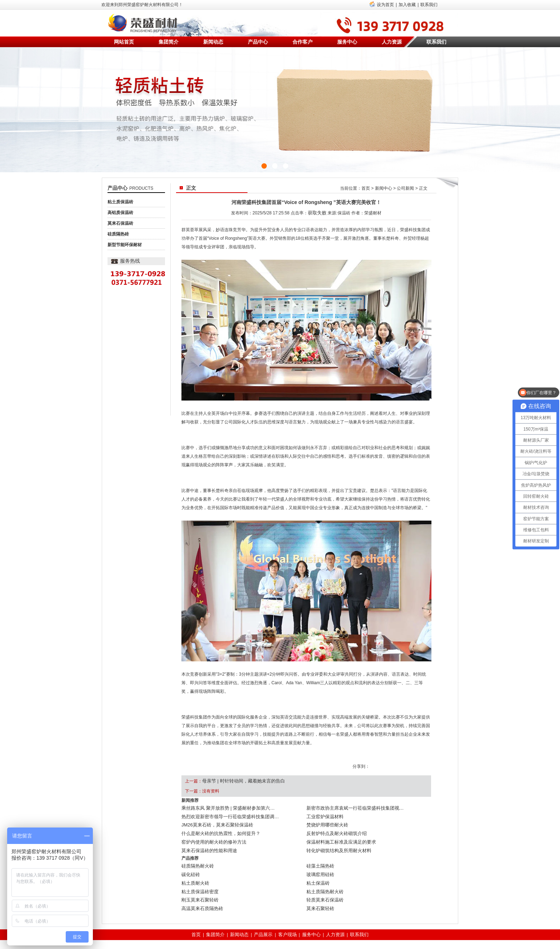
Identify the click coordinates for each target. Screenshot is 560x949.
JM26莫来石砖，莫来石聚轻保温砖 (214, 822)
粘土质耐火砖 (194, 872)
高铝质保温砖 (120, 213)
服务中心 (347, 42)
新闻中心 (384, 188)
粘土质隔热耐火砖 (324, 879)
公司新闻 (405, 188)
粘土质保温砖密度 (199, 879)
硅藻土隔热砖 (319, 858)
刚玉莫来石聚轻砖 (199, 886)
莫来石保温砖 (120, 223)
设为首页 (385, 5)
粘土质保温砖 (120, 202)
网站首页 (124, 42)
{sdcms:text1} (280, 110)
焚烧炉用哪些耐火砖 (326, 822)
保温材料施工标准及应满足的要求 (339, 836)
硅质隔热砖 (118, 234)
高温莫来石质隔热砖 (201, 893)
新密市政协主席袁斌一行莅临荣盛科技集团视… (351, 808)
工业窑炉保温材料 (324, 815)
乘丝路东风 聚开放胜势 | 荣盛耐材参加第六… (224, 808)
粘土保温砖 (317, 872)
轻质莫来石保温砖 (324, 886)
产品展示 (264, 919)
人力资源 (392, 42)
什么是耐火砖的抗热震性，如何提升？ (218, 829)
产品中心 (258, 42)
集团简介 (169, 42)
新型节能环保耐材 (125, 245)
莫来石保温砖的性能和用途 (207, 843)
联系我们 (429, 5)
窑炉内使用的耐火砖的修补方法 (211, 836)
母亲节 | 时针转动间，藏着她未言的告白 (240, 781)
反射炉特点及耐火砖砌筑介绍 (334, 829)
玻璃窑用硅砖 (319, 865)
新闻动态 (213, 42)
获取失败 (317, 212)
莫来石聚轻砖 (319, 893)
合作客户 (302, 42)
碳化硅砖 (190, 865)
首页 (366, 188)
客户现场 (287, 919)
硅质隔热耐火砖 (196, 858)
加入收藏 (407, 5)
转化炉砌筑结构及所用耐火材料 (336, 843)
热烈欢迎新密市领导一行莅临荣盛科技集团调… (226, 815)
